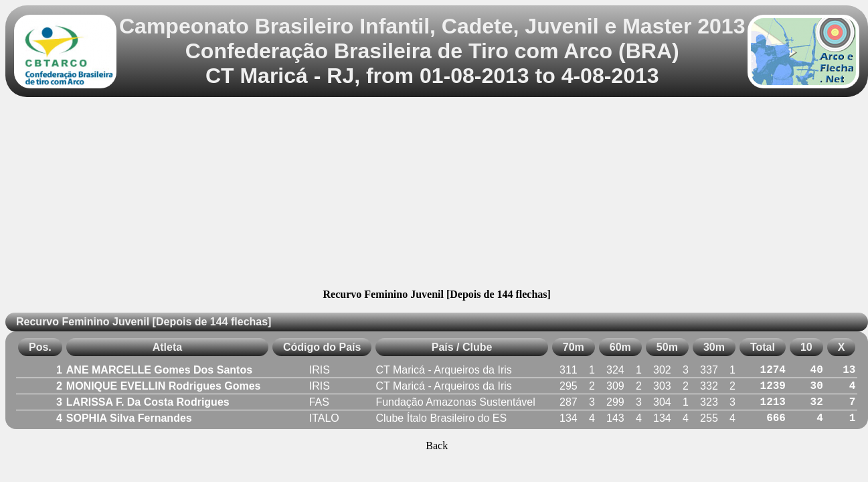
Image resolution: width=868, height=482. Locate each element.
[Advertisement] (437, 195)
